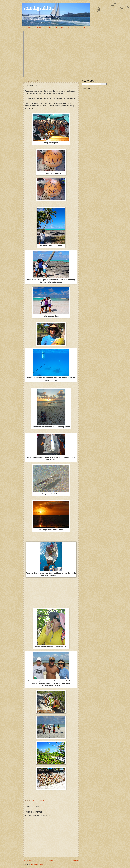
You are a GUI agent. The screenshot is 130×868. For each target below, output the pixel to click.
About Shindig (39, 27)
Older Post (75, 861)
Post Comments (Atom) (37, 864)
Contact (85, 27)
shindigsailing (39, 8)
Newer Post (28, 861)
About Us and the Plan (56, 27)
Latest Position (73, 27)
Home (28, 27)
